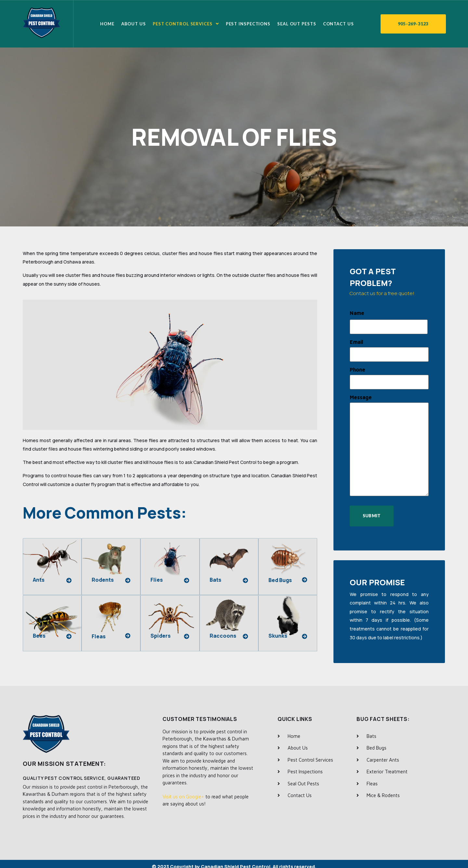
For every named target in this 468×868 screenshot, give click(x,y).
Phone (357, 367)
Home (107, 24)
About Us (134, 24)
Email (356, 341)
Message (361, 393)
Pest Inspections (248, 24)
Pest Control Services (186, 24)
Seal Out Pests (297, 24)
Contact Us (338, 24)
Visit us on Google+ (183, 791)
